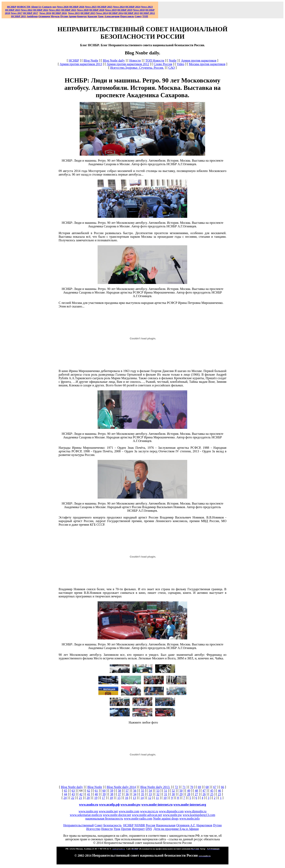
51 (166, 791)
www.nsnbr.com (129, 811)
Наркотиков (204, 825)
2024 (122, 7)
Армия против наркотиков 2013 (81, 64)
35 (142, 794)
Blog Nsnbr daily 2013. (155, 787)
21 (80, 798)
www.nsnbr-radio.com (138, 818)
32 (158, 794)
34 (135, 794)
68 (207, 787)
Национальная (166, 825)
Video (180, 64)
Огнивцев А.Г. (186, 825)
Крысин (92, 16)
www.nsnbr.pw (131, 805)
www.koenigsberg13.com (199, 815)
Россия (150, 825)
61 (96, 791)
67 (215, 787)
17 (104, 798)
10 (165, 798)
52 (173, 791)
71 (184, 787)
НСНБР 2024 (133, 7)
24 (65, 798)
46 (219, 791)
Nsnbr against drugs (166, 818)
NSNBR (140, 825)
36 (127, 794)
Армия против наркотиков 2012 (128, 64)
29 (181, 794)
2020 (83, 10)
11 (157, 798)
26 (204, 794)
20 (88, 798)
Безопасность (113, 825)
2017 (17, 13)
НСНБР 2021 (69, 10)
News (116, 7)
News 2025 (91, 7)
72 (176, 787)
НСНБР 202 (77, 7)
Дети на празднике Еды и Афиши (176, 829)
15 (119, 798)
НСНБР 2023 (13, 10)
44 (66, 794)
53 (158, 791)
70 (192, 787)
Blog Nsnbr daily (114, 60)
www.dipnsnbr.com (171, 811)
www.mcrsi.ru (149, 811)
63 (73, 791)
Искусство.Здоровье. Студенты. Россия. (137, 68)
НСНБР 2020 (97, 10)
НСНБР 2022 (41, 10)
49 (189, 791)
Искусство (93, 829)
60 (104, 791)
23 (219, 794)
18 (111, 798)
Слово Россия (163, 64)
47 (204, 791)
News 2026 (63, 7)
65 (66, 791)
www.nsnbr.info (189, 818)
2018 (139, 10)
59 (112, 791)
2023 (147, 7)
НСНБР (74, 60)
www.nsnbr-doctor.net (117, 815)
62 (89, 791)
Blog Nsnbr (91, 60)
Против (126, 829)
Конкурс (82, 16)
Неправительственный (79, 825)
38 (112, 794)
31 (166, 794)
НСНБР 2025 (105, 7)
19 (96, 798)
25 (212, 794)
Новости (135, 60)
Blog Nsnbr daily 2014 (121, 787)
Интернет (138, 829)
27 (196, 794)
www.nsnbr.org (88, 811)
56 (135, 791)
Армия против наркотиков (199, 60)
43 (73, 794)
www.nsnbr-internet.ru (157, 805)
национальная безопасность (104, 818)
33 (150, 794)
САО (171, 68)
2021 (55, 10)
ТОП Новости (155, 60)
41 (89, 794)
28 (189, 794)
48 (196, 791)
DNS (149, 829)
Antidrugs (32, 16)
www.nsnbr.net (108, 811)
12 (150, 798)
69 (199, 787)
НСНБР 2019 (125, 10)
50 (181, 791)
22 (73, 798)
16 (127, 798)
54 (150, 791)
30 (173, 794)
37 (119, 794)
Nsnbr (173, 60)
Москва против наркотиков (207, 64)
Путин (217, 825)
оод (54, 7)
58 (119, 791)
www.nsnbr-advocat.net (147, 815)
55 (142, 791)
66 (222, 787)
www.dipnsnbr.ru (195, 811)
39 (104, 794)
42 (81, 794)
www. (109, 805)
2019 (111, 10)
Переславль (127, 16)
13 (134, 798)
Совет (99, 825)
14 (142, 798)
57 (127, 791)
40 (96, 794)
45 (212, 791)
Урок (101, 16)
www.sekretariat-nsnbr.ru (86, 815)
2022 (27, 10)
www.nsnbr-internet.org (190, 805)
